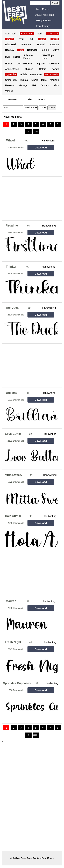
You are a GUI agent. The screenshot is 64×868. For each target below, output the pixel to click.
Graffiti (55, 39)
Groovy (45, 85)
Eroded (9, 39)
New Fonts (42, 9)
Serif (40, 34)
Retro (21, 50)
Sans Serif (11, 34)
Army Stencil (12, 69)
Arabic (34, 80)
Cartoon (55, 44)
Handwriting (48, 141)
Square (41, 64)
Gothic (42, 69)
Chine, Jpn (11, 80)
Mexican (54, 80)
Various (9, 91)
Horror (9, 64)
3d (31, 39)
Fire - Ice (26, 44)
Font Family (43, 26)
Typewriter (11, 74)
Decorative (36, 74)
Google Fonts (44, 20)
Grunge (23, 85)
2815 (36, 132)
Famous (45, 50)
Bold (8, 57)
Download (41, 148)
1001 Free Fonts (44, 15)
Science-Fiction (28, 57)
